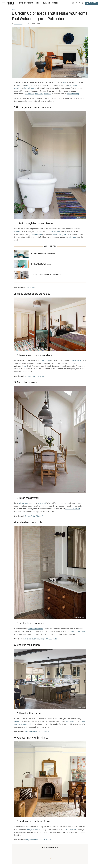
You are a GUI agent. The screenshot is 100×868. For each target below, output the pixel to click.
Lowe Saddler (18, 24)
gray (64, 83)
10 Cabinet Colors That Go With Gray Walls (46, 274)
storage (73, 237)
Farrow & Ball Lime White (35, 376)
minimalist (42, 503)
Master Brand (71, 721)
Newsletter (92, 3)
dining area (24, 503)
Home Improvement (26, 3)
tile (83, 632)
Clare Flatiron (31, 288)
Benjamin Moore (34, 830)
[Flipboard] (79, 3)
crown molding (73, 94)
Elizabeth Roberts (54, 232)
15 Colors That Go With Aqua (41, 264)
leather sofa (71, 830)
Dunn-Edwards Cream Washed (38, 732)
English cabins (30, 88)
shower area (75, 632)
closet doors (45, 361)
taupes (21, 85)
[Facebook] (70, 3)
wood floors (37, 234)
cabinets (18, 232)
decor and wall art (73, 509)
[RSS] (83, 3)
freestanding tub (60, 234)
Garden (55, 3)
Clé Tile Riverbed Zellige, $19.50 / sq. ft (41, 639)
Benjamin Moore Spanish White (38, 840)
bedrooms (39, 94)
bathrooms (29, 94)
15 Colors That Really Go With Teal (43, 254)
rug (24, 366)
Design (38, 3)
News (14, 9)
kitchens (47, 94)
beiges (29, 85)
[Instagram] (73, 3)
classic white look (36, 629)
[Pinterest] (76, 3)
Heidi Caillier (77, 361)
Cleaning (46, 3)
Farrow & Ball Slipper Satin (36, 516)
